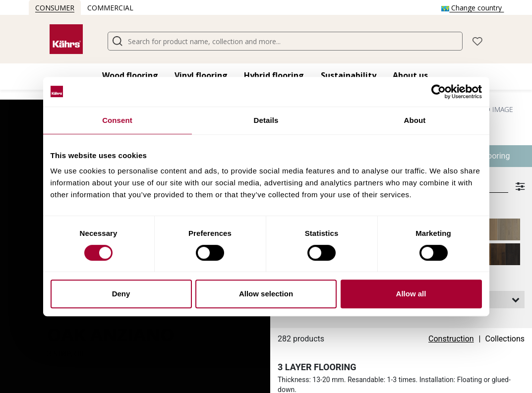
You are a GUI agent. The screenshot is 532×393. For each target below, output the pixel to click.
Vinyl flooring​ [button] (201, 75)
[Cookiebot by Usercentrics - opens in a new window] (439, 92)
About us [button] (410, 75)
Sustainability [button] (349, 75)
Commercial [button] (110, 8)
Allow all (411, 294)
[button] (477, 40)
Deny (121, 294)
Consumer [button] (55, 8)
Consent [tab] (117, 120)
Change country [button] (473, 8)
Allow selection (266, 294)
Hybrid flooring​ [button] (274, 75)
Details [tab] (266, 120)
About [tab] (415, 120)
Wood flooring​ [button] (130, 75)
